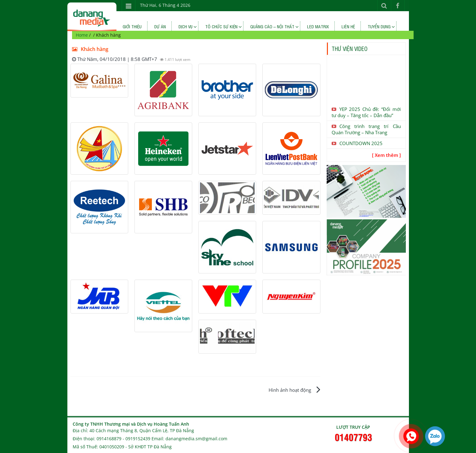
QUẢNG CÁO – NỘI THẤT (272, 26)
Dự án (160, 26)
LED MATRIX (318, 26)
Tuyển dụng (379, 26)
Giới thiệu (132, 26)
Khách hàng (89, 49)
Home (82, 35)
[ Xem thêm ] (386, 155)
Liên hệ (348, 26)
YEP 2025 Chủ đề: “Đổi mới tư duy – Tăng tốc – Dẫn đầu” (366, 112)
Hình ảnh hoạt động (290, 390)
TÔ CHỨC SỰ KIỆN (221, 26)
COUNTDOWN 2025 (357, 143)
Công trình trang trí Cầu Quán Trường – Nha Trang (366, 129)
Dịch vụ (186, 26)
